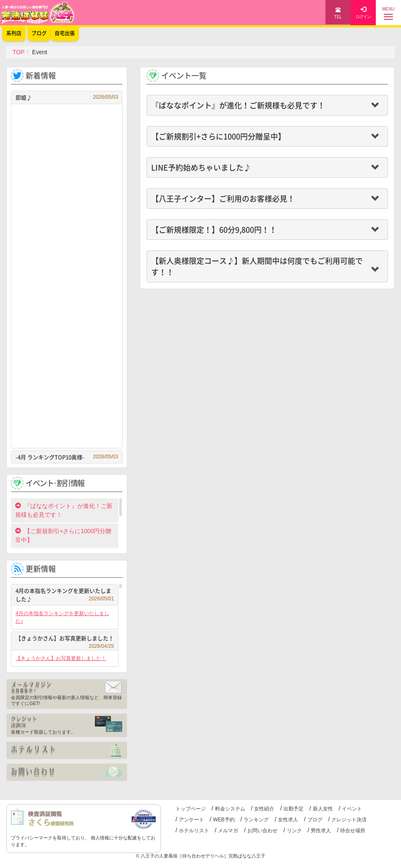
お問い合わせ (262, 831)
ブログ (315, 820)
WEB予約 (224, 820)
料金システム (230, 809)
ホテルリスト (194, 831)
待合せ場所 (353, 831)
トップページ (191, 809)
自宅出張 (65, 33)
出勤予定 (294, 809)
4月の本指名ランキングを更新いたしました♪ (65, 595)
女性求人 (288, 820)
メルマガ (228, 831)
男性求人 (321, 831)
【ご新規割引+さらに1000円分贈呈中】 (63, 535)
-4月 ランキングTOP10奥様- (67, 457)
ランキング (256, 820)
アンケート (191, 820)
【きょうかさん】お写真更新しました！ (65, 639)
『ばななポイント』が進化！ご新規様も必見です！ (64, 510)
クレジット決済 (349, 820)
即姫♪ (67, 97)
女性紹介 (264, 809)
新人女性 (323, 809)
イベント (352, 809)
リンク (294, 831)
